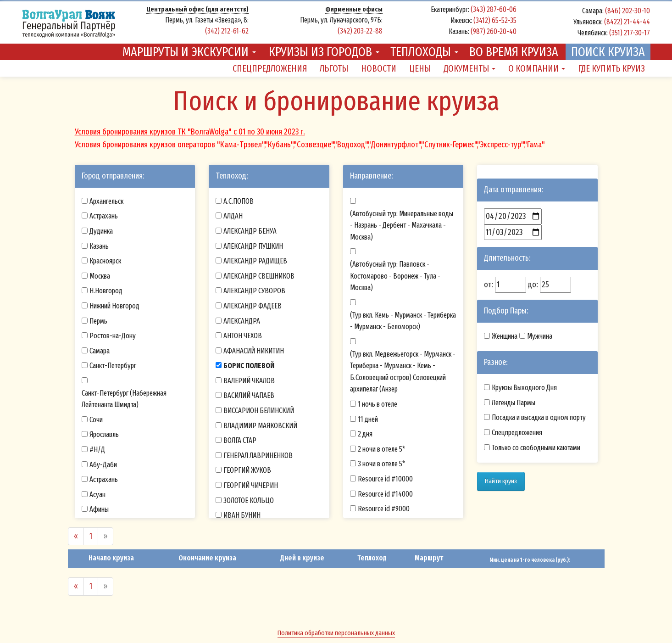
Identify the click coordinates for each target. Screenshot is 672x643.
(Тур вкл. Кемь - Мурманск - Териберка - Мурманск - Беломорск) (403, 321)
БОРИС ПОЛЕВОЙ (249, 366)
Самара (100, 351)
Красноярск (105, 261)
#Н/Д (97, 450)
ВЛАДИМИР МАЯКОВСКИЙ (260, 426)
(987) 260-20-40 (494, 31)
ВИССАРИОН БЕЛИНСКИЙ (259, 411)
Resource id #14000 (385, 494)
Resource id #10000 (385, 479)
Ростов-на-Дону (113, 336)
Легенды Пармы (514, 403)
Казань (99, 246)
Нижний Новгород (114, 306)
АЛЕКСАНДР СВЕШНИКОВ (259, 276)
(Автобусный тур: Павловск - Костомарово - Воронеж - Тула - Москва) (395, 276)
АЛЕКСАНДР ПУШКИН (253, 246)
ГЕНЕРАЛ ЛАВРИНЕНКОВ (258, 456)
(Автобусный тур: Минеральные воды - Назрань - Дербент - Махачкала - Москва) (402, 225)
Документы (469, 68)
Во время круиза (514, 52)
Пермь (98, 321)
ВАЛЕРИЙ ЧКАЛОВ (249, 381)
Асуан (97, 495)
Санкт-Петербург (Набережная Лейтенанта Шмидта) (124, 399)
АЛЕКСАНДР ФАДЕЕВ (253, 306)
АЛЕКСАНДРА (242, 321)
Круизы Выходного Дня (524, 388)
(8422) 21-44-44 (627, 22)
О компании (537, 68)
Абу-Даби (103, 465)
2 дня (365, 434)
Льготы (334, 68)
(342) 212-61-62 (227, 31)
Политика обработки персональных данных (336, 633)
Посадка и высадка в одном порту (539, 417)
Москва (100, 276)
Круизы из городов (324, 52)
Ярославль (104, 434)
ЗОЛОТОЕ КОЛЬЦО (249, 500)
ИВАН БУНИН (242, 515)
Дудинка (101, 231)
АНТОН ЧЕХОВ (243, 336)
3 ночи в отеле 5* (381, 464)
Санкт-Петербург (113, 366)
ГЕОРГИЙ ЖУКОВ (247, 470)
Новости (379, 68)
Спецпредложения (270, 68)
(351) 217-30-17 (630, 33)
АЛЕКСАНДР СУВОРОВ (254, 291)
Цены (420, 68)
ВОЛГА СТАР (240, 440)
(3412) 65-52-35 (495, 20)
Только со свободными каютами (536, 448)
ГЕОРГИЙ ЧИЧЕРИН (251, 485)
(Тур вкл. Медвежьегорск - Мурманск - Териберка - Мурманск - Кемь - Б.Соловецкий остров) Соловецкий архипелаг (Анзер (403, 372)
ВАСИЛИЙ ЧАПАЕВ (249, 395)
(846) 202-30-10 (628, 11)
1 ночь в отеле (378, 404)
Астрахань (104, 216)
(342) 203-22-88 (360, 31)
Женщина (505, 336)
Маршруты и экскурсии (189, 52)
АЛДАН (233, 216)
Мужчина (540, 336)
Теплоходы (424, 52)
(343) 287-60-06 (494, 9)
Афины (99, 509)
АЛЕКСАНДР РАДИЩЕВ (255, 261)
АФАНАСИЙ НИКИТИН (254, 351)
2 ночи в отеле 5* (381, 449)
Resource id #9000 (384, 509)
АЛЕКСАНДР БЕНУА (250, 231)
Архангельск (106, 201)
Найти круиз (501, 481)
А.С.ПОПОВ (239, 201)
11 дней (368, 419)
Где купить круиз (611, 68)
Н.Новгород (106, 291)
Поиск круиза (608, 52)
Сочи (96, 420)
